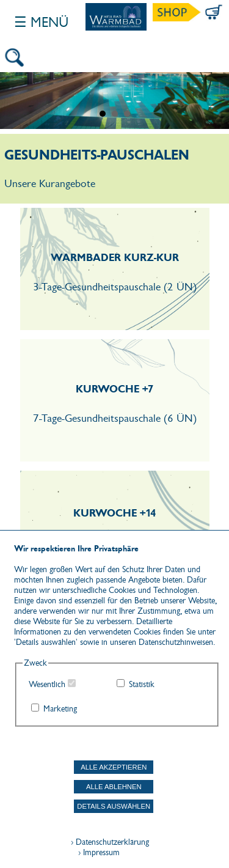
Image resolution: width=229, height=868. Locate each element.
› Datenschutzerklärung (110, 842)
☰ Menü (41, 22)
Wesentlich (47, 684)
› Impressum (95, 852)
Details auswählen (114, 806)
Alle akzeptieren (114, 767)
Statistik (142, 684)
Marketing (60, 709)
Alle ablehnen (114, 787)
